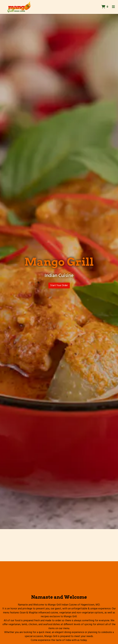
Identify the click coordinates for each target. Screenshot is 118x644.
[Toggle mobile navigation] (113, 7)
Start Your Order (59, 286)
